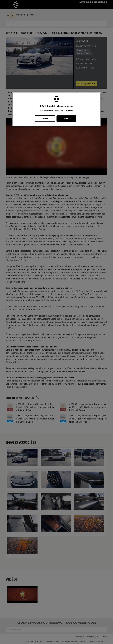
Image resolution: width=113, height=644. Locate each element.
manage (45, 118)
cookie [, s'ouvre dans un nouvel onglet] (70, 110)
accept (66, 118)
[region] (56, 109)
